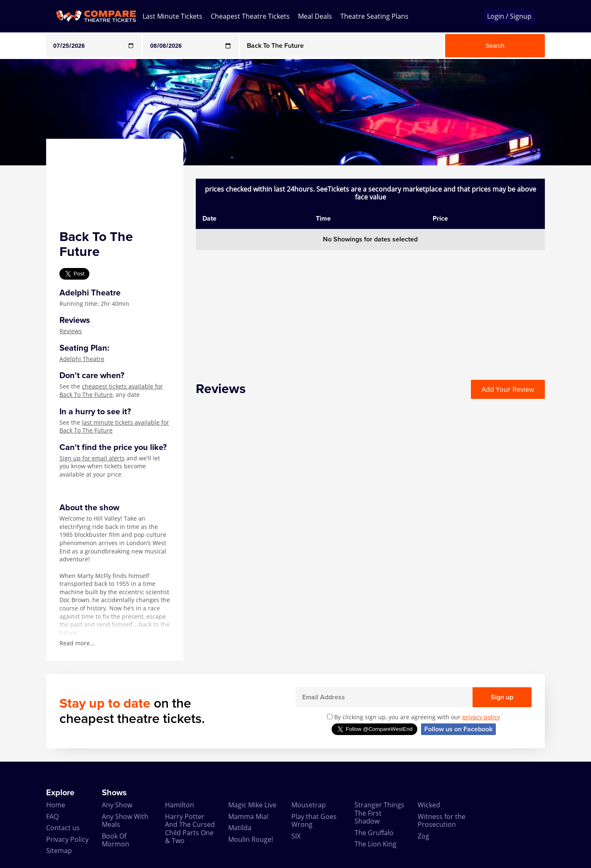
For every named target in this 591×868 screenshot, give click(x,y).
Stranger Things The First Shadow (379, 813)
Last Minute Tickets (172, 16)
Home (56, 805)
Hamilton (180, 805)
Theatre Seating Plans (374, 16)
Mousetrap (309, 805)
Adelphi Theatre (82, 359)
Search (495, 46)
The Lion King (376, 844)
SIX (296, 836)
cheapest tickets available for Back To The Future (111, 390)
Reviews (71, 331)
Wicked (429, 805)
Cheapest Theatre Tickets (250, 16)
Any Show (117, 805)
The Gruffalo (374, 833)
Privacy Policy (67, 839)
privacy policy (481, 717)
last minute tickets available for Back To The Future (114, 427)
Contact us (63, 828)
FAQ (52, 816)
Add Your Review (508, 389)
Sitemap (59, 851)
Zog (424, 836)
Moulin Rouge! (251, 839)
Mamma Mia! (248, 816)
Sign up (502, 697)
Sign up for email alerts (92, 458)
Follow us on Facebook (458, 729)
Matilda (240, 828)
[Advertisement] (370, 308)
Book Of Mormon (116, 840)
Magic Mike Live (252, 805)
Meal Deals (315, 16)
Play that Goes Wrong (314, 820)
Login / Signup (509, 16)
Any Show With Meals (125, 820)
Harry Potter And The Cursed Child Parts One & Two (190, 829)
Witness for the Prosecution (442, 820)
